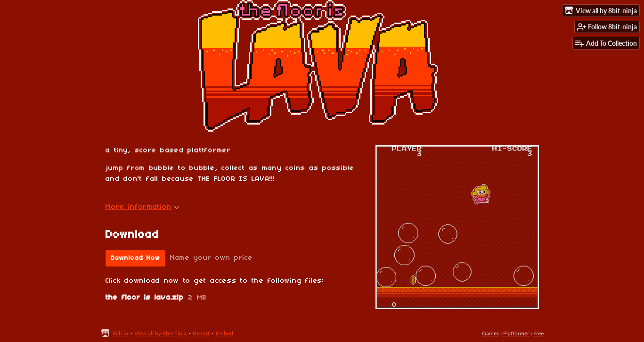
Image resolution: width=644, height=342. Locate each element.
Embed (224, 333)
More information (143, 207)
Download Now (135, 258)
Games (490, 333)
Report (201, 333)
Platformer (516, 333)
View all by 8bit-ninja (160, 333)
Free (538, 333)
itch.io (120, 333)
